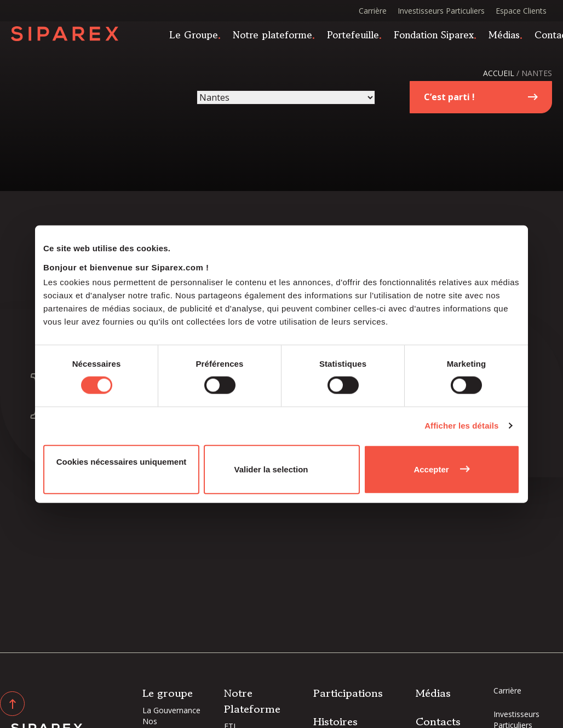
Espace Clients (521, 11)
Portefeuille (358, 37)
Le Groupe (199, 37)
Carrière (373, 11)
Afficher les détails (461, 426)
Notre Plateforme (252, 701)
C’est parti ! (449, 97)
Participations (348, 693)
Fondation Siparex (439, 37)
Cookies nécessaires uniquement (122, 461)
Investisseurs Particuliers (441, 11)
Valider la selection (271, 469)
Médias (510, 37)
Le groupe (168, 693)
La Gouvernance (171, 710)
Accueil (499, 73)
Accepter (431, 469)
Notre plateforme (278, 37)
